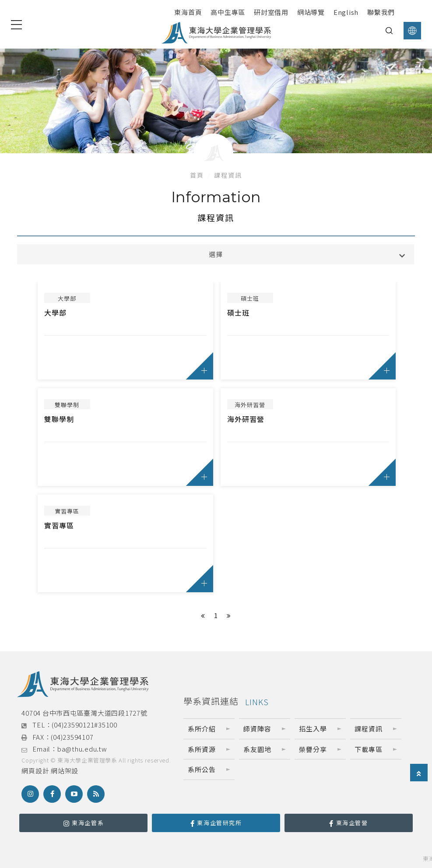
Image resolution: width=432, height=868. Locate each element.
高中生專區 (228, 12)
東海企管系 (84, 823)
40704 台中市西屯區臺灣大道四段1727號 (84, 713)
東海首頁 (188, 12)
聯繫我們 (381, 12)
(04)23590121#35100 (84, 725)
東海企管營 (349, 823)
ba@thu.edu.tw (82, 749)
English (346, 12)
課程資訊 (228, 175)
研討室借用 (271, 12)
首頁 (197, 175)
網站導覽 (311, 12)
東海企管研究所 (216, 823)
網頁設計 (35, 771)
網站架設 (65, 771)
